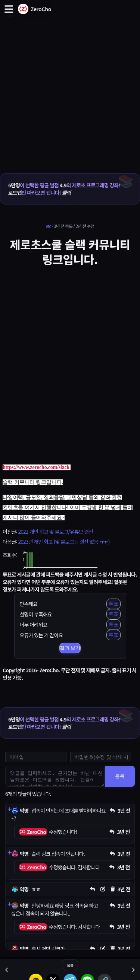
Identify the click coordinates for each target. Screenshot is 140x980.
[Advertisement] (70, 88)
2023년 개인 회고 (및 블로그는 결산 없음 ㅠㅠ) (64, 542)
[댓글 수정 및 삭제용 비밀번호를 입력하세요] (101, 757)
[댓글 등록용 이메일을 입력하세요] (36, 757)
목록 (70, 965)
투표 (113, 604)
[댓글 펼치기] (9, 810)
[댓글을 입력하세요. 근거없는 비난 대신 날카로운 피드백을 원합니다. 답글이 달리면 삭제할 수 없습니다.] (55, 776)
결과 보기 (70, 648)
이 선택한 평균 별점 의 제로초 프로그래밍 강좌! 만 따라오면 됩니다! (64, 189)
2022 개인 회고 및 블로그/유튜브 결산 (55, 532)
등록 (120, 776)
